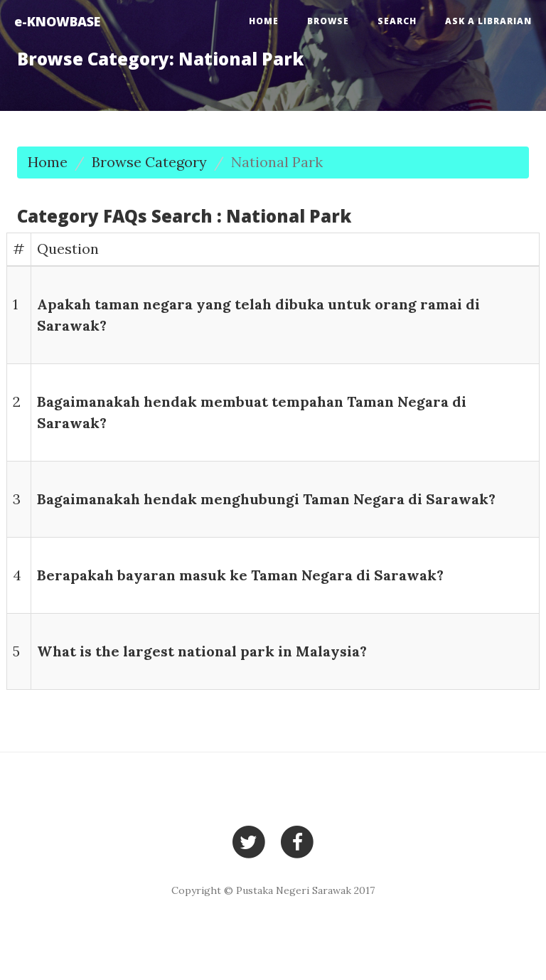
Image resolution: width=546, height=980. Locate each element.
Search (397, 21)
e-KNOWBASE (57, 21)
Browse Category (149, 162)
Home (264, 21)
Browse (328, 21)
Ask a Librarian (488, 21)
